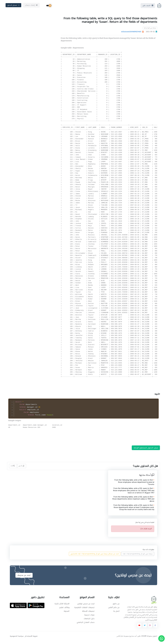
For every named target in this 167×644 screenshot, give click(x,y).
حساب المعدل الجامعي (86, 625)
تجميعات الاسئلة (88, 614)
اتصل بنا (116, 614)
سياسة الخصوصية (17, 639)
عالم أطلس (120, 639)
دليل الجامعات (89, 621)
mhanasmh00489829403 (131, 32)
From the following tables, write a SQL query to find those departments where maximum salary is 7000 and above (133, 502)
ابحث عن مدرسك (24, 578)
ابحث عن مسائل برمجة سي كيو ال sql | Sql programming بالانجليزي (95, 556)
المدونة (67, 614)
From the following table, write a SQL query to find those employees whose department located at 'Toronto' (134, 485)
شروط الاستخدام (31, 639)
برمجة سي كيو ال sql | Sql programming (138, 556)
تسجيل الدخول (13, 5)
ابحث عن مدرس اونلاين (86, 606)
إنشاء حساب (31, 5)
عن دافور (116, 606)
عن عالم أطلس (114, 610)
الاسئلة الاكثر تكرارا (62, 606)
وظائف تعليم (64, 610)
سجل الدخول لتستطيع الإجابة (146, 450)
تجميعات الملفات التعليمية (84, 610)
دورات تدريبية (89, 618)
